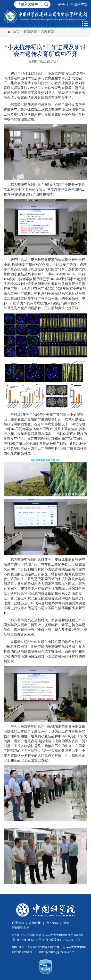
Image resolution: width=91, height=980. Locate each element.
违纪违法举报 (21, 928)
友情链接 (35, 923)
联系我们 (18, 923)
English (60, 4)
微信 (66, 923)
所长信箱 (52, 923)
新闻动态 (30, 32)
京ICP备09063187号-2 (30, 940)
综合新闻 (47, 32)
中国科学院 (79, 4)
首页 (16, 32)
